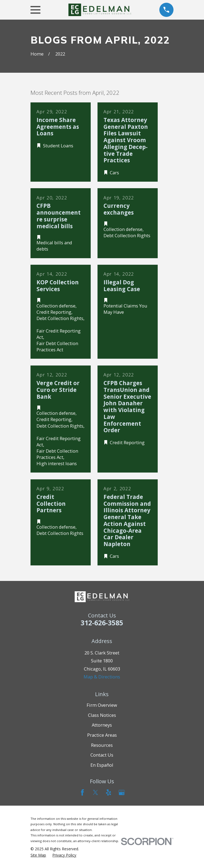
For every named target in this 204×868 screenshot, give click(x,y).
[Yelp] (109, 792)
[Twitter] (95, 792)
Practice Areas (102, 735)
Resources (102, 745)
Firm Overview (102, 705)
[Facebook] (82, 792)
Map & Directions (102, 677)
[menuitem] (38, 855)
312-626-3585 (102, 623)
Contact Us (102, 755)
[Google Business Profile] (122, 792)
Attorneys (102, 725)
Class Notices (102, 715)
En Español (102, 765)
